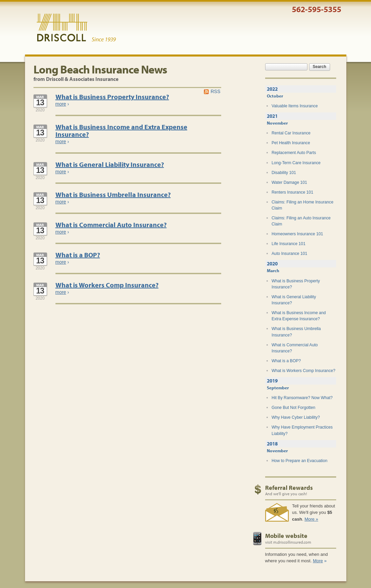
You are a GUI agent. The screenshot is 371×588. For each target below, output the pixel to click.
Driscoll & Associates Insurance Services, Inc (76, 28)
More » (311, 519)
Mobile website (286, 536)
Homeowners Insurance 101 (297, 234)
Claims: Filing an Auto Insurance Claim (301, 221)
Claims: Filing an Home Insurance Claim (303, 205)
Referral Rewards (289, 488)
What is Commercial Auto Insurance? (111, 225)
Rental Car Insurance (291, 133)
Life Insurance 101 (288, 244)
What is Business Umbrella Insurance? (113, 194)
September (278, 388)
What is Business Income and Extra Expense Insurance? (121, 130)
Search (320, 67)
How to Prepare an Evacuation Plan (299, 464)
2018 (272, 444)
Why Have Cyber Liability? (296, 417)
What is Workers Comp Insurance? (107, 285)
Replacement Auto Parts (294, 153)
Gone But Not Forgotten (293, 408)
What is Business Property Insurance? (112, 97)
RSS (216, 91)
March (273, 270)
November (277, 123)
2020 (272, 264)
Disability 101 (284, 173)
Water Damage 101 (289, 182)
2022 (272, 89)
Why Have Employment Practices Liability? (302, 430)
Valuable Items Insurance (295, 106)
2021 (272, 116)
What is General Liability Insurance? (110, 164)
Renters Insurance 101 (292, 192)
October (275, 96)
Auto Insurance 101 (289, 254)
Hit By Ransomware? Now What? (302, 398)
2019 (272, 381)
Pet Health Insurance (291, 143)
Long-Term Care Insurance (296, 163)
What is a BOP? (78, 255)
